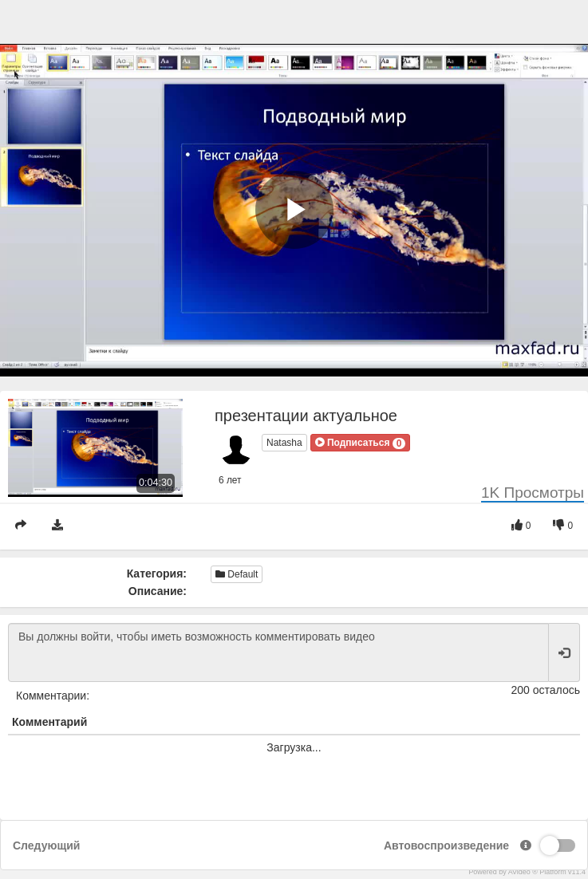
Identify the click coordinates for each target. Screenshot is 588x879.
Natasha (284, 443)
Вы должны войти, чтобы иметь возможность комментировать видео (278, 652)
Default (237, 574)
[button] (361, 443)
